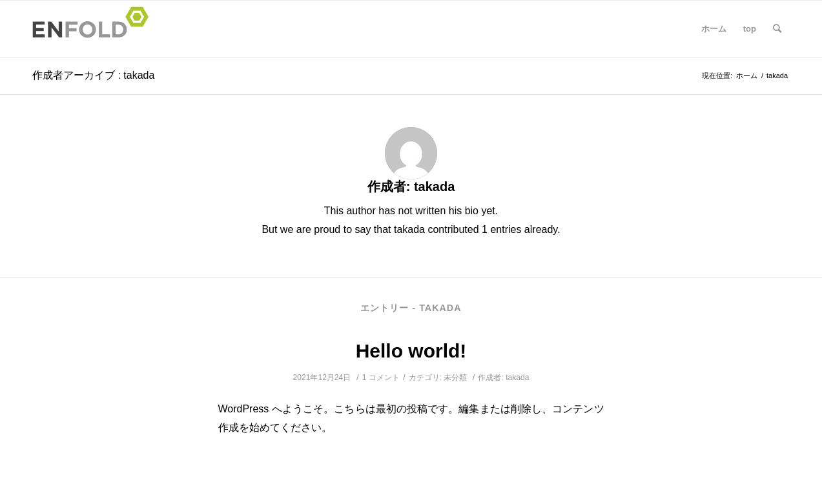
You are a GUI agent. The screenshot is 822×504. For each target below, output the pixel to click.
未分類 (455, 378)
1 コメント (381, 378)
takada (517, 378)
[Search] (777, 29)
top (750, 29)
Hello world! (411, 351)
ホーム (714, 29)
